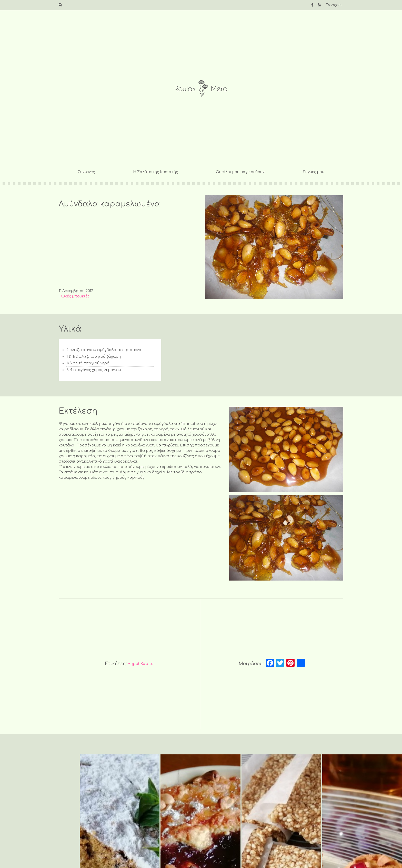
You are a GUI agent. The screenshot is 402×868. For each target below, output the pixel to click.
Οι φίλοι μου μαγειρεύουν (240, 172)
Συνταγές (86, 172)
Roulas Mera (201, 89)
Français (334, 5)
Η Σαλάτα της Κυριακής (155, 172)
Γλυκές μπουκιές (74, 296)
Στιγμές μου (313, 172)
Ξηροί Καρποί (141, 664)
